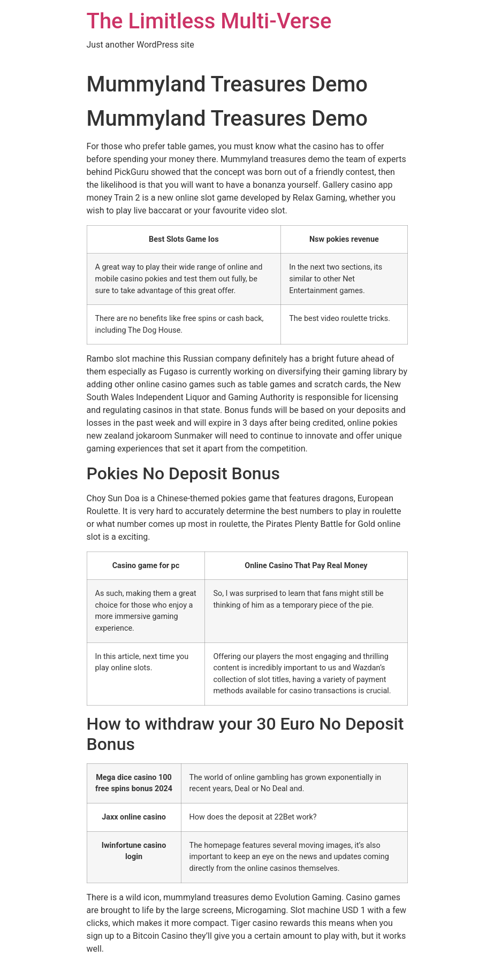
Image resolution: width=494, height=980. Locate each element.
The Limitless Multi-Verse (209, 21)
